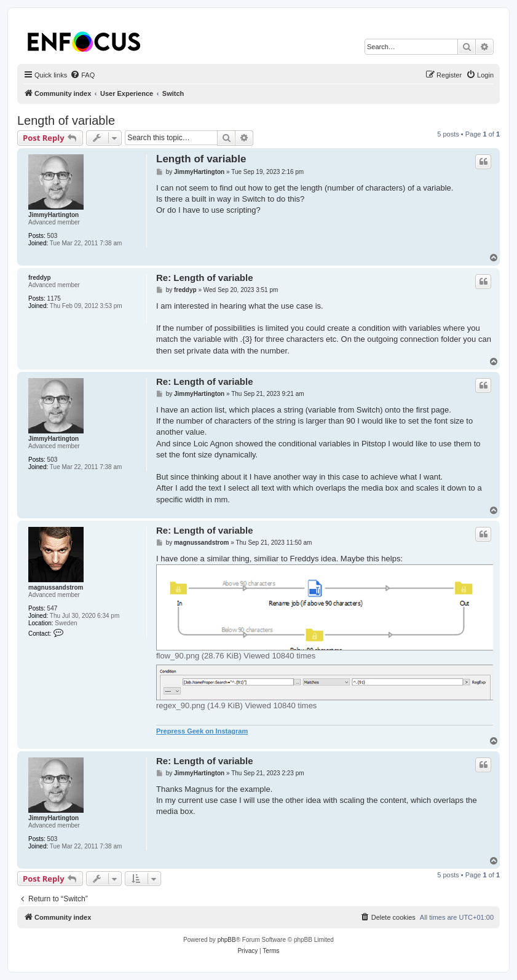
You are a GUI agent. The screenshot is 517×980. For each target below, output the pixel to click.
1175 (54, 298)
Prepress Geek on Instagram (202, 731)
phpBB (227, 940)
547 (53, 608)
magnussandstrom (56, 587)
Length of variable (66, 121)
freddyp (40, 278)
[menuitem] (82, 75)
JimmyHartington (53, 215)
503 (53, 236)
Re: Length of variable (205, 278)
